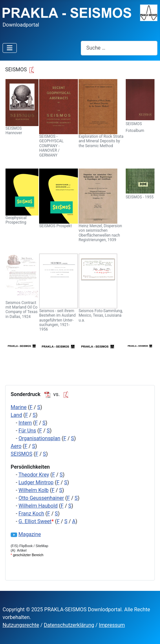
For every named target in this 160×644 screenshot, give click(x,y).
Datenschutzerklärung (69, 625)
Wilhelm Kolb (33, 490)
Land (16, 415)
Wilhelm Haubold (38, 506)
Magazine (30, 534)
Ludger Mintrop (36, 482)
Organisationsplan (39, 438)
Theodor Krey (34, 475)
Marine (19, 407)
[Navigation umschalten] (10, 48)
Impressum (112, 625)
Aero (16, 446)
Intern (25, 423)
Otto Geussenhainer (41, 498)
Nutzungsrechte (21, 625)
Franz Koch (31, 514)
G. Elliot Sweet (35, 521)
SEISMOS (21, 454)
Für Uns (27, 431)
